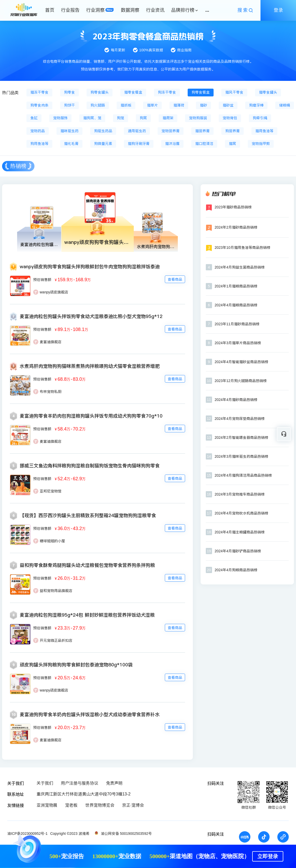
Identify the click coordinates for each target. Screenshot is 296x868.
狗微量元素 (103, 144)
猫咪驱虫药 (69, 131)
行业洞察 (95, 10)
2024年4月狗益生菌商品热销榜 (240, 267)
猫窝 (232, 144)
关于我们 (45, 783)
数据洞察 (130, 10)
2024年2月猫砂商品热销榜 (236, 227)
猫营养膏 (202, 131)
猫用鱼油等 (264, 131)
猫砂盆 (228, 105)
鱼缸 (34, 118)
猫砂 (203, 105)
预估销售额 (42, 280)
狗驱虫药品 (103, 131)
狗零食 (69, 92)
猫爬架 (168, 118)
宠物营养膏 (171, 131)
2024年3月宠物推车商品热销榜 (240, 494)
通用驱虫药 (137, 131)
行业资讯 (155, 10)
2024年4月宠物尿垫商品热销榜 (240, 419)
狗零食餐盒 (201, 92)
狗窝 (143, 118)
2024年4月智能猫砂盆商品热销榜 (241, 362)
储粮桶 (285, 105)
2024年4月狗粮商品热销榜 (236, 570)
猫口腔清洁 (204, 144)
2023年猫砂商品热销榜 (233, 207)
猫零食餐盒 (133, 92)
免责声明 (114, 783)
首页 (50, 10)
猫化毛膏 (71, 144)
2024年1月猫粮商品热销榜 (236, 286)
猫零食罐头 (268, 92)
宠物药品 (38, 131)
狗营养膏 (232, 131)
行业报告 (70, 10)
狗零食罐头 (100, 92)
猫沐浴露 (172, 144)
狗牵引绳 (260, 118)
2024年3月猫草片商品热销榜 (238, 343)
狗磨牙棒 (256, 105)
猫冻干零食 (39, 92)
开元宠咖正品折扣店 (56, 640)
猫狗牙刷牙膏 (139, 144)
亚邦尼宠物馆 (51, 491)
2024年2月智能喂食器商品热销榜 (241, 437)
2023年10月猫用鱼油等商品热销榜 (242, 248)
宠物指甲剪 (261, 144)
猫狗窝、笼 (92, 118)
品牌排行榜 (183, 10)
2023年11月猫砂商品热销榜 (237, 324)
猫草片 (152, 105)
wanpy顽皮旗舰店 (54, 292)
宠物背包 (230, 118)
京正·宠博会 (133, 805)
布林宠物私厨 (51, 392)
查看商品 (175, 279)
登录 (278, 10)
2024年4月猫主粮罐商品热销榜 (240, 532)
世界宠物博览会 (100, 805)
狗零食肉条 (39, 105)
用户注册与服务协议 (80, 783)
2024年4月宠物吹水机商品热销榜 (241, 513)
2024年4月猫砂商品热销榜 (236, 400)
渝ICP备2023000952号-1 (27, 834)
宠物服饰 (60, 118)
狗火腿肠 (98, 105)
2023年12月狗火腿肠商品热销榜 (241, 381)
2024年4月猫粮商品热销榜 (236, 305)
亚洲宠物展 (47, 805)
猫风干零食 (234, 92)
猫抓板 (126, 105)
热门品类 (10, 93)
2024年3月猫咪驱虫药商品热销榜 (241, 456)
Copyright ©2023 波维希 (70, 834)
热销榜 (18, 166)
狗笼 (121, 118)
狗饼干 (69, 105)
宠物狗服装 (198, 118)
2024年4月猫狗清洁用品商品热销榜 (243, 475)
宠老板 (71, 805)
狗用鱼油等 (39, 144)
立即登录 (268, 856)
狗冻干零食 (167, 92)
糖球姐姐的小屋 (52, 541)
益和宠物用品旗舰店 (56, 591)
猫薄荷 (179, 105)
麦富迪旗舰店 (51, 342)
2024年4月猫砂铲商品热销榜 (238, 551)
